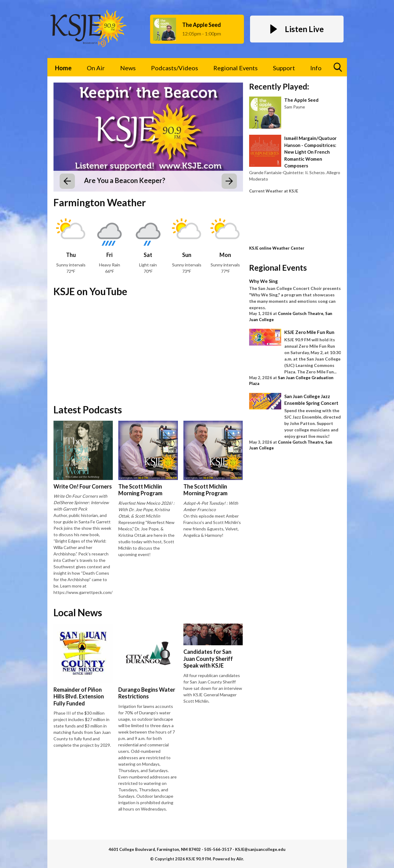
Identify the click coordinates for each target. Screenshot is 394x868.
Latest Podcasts (88, 410)
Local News (78, 612)
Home (63, 68)
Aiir (240, 859)
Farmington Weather (100, 202)
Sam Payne (295, 107)
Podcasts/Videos (175, 68)
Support (284, 68)
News (128, 68)
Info (316, 68)
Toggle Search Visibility (338, 70)
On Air (96, 68)
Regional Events (236, 68)
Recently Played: (279, 86)
